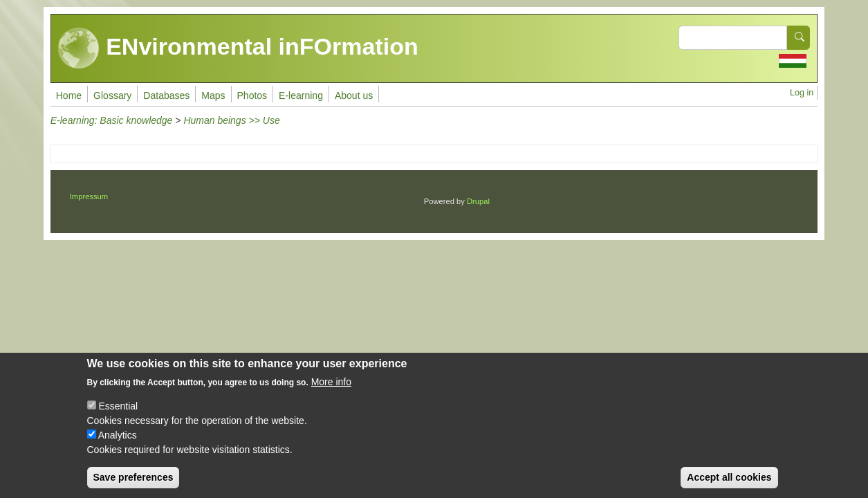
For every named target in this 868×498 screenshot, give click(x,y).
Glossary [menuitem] (112, 95)
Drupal (478, 201)
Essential (118, 418)
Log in (802, 93)
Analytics (118, 447)
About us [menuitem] (354, 95)
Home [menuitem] (69, 95)
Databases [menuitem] (166, 95)
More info (331, 394)
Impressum (89, 196)
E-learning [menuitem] (301, 95)
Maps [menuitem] (213, 95)
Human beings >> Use (231, 120)
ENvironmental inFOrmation (238, 48)
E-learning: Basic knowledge (112, 120)
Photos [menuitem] (252, 95)
